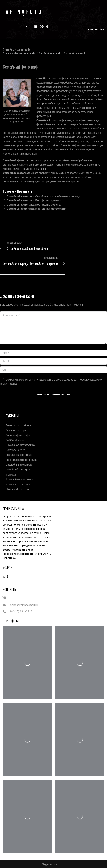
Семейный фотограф (49, 53)
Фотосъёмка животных (19, 479)
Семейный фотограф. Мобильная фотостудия (36, 209)
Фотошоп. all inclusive (18, 484)
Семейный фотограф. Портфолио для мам (34, 200)
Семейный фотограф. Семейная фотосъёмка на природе (43, 196)
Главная (7, 53)
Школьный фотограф (18, 489)
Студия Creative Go (53, 864)
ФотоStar (11, 474)
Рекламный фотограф (19, 455)
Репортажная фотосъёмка (21, 460)
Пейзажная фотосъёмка (20, 445)
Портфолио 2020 (16, 450)
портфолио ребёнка (80, 177)
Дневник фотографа (25, 53)
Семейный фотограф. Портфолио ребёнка (34, 205)
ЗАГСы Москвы (15, 440)
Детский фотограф (17, 430)
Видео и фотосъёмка (18, 425)
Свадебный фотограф (19, 465)
